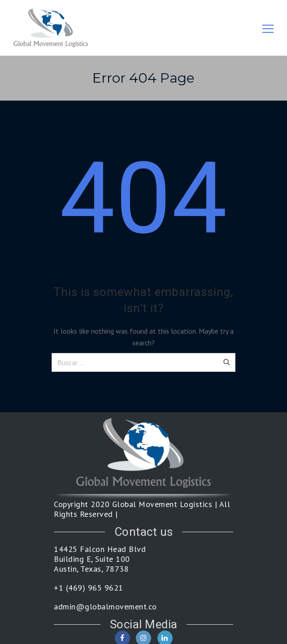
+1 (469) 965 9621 (89, 588)
